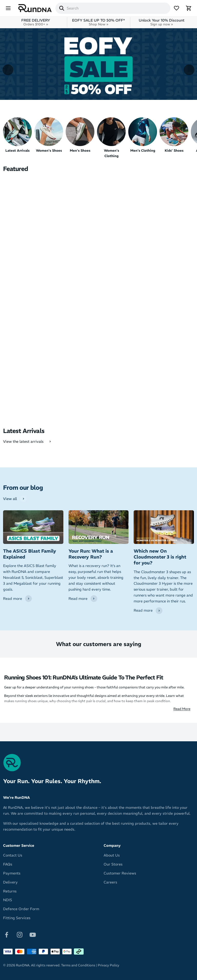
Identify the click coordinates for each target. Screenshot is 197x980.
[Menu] (8, 8)
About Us (112, 855)
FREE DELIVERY (36, 22)
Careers (110, 882)
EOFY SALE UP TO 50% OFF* (98, 22)
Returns (10, 891)
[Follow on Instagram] (20, 934)
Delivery (10, 882)
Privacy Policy (109, 965)
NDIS (8, 900)
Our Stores (113, 864)
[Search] (62, 8)
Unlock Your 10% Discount (162, 22)
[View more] (98, 64)
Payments (12, 873)
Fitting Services (17, 918)
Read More (182, 709)
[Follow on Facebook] (7, 934)
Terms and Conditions (78, 965)
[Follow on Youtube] (33, 934)
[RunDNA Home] (35, 8)
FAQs (8, 864)
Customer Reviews (120, 873)
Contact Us (13, 855)
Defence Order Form (21, 909)
